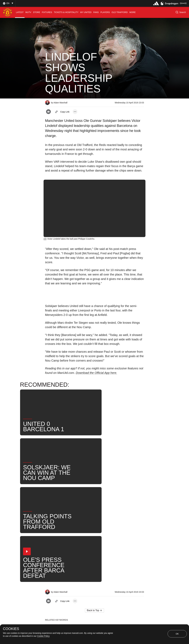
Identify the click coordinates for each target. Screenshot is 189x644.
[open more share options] (75, 112)
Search (108, 530)
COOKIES (11, 629)
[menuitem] (20, 12)
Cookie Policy (43, 636)
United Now (126, 530)
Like (64, 520)
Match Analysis (56, 539)
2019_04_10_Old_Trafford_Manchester (95, 520)
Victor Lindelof (75, 530)
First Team (54, 530)
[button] (8, 3)
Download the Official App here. (96, 373)
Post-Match (130, 520)
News (51, 520)
